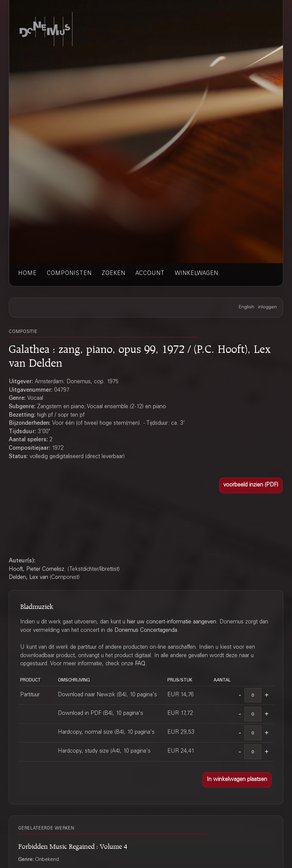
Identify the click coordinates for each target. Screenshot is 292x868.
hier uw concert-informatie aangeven (172, 622)
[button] (251, 485)
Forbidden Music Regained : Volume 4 (73, 845)
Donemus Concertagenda (146, 631)
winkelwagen (197, 274)
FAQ (140, 664)
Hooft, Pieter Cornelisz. (37, 570)
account (150, 274)
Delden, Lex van (28, 578)
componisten (69, 274)
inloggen (267, 307)
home (27, 274)
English (247, 307)
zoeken (113, 274)
